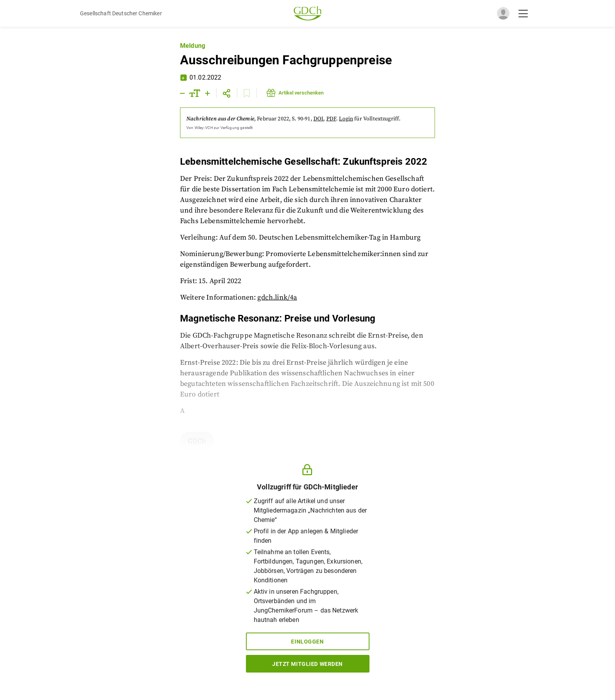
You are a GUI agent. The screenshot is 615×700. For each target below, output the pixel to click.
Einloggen (307, 642)
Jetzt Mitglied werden (307, 664)
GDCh (197, 441)
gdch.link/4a (277, 297)
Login (346, 119)
